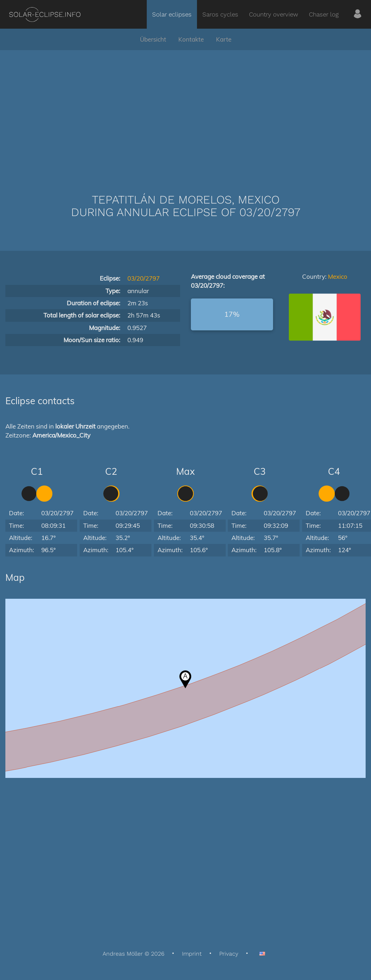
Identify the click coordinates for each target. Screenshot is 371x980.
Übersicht (153, 39)
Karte (224, 39)
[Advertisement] (185, 111)
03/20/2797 (144, 278)
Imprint (192, 954)
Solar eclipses (172, 14)
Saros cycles (220, 14)
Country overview (274, 14)
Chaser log (324, 14)
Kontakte (191, 39)
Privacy (229, 954)
